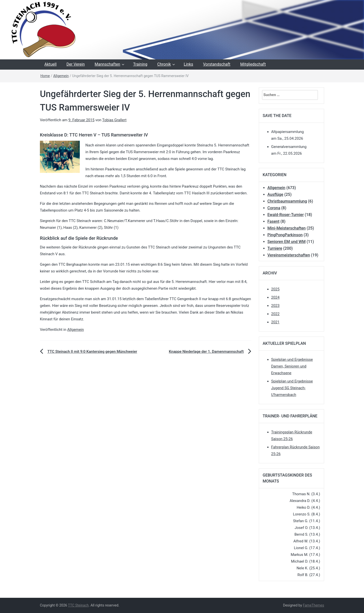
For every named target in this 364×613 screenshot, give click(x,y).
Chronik (164, 64)
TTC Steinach (78, 605)
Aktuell (50, 64)
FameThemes (314, 605)
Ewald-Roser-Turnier (286, 215)
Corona (274, 208)
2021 (275, 322)
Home (45, 76)
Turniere (275, 248)
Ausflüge (275, 194)
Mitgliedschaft (253, 64)
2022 (275, 314)
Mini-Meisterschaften (287, 228)
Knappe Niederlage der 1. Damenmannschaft (206, 352)
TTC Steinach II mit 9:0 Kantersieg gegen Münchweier (92, 352)
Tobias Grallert (114, 120)
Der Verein (76, 64)
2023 (275, 306)
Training (140, 64)
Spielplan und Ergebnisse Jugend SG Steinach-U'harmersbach (292, 388)
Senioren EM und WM (287, 242)
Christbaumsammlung (287, 201)
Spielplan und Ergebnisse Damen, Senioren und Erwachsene (292, 366)
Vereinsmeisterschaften (289, 255)
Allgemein (61, 76)
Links (188, 64)
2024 (275, 297)
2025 (275, 289)
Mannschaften (108, 64)
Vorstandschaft (217, 64)
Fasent (273, 221)
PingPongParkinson (285, 235)
